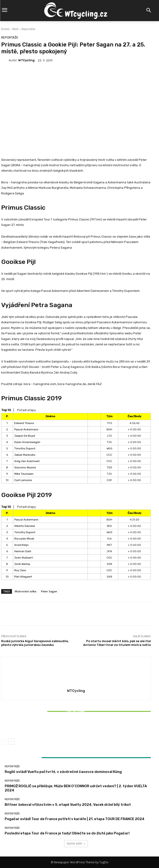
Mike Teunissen (24, 474)
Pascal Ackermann (26, 429)
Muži (15, 29)
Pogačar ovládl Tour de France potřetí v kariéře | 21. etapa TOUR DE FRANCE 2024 (75, 819)
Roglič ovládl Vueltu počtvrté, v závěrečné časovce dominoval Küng (63, 772)
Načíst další (76, 843)
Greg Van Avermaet (27, 461)
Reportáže (28, 29)
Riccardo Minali (24, 539)
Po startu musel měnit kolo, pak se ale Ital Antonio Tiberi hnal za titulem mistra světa (117, 643)
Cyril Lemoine (23, 480)
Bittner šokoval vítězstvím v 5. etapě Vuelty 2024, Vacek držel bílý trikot (76, 726)
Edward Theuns (24, 423)
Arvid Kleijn (21, 545)
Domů (5, 29)
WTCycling (26, 60)
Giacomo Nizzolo (25, 467)
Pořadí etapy (26, 410)
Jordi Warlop (22, 564)
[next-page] (12, 741)
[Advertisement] (76, 105)
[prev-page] (4, 741)
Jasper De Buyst (25, 436)
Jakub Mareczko (25, 455)
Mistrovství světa (26, 591)
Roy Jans (20, 570)
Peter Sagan (49, 591)
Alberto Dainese (25, 526)
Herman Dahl (23, 551)
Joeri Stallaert (24, 558)
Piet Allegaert (23, 577)
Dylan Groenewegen (27, 442)
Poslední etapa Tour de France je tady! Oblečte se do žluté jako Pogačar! (67, 833)
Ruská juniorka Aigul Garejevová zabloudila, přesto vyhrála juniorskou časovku (35, 643)
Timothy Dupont (25, 448)
